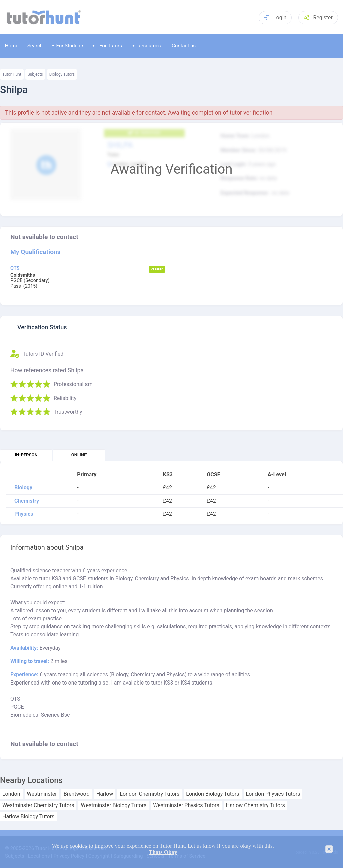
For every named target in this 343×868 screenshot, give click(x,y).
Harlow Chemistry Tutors (255, 805)
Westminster (42, 794)
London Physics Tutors (273, 794)
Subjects (35, 74)
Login (275, 18)
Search (35, 46)
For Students (68, 46)
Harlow (105, 794)
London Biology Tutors (213, 794)
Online (79, 455)
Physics (24, 514)
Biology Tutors (62, 74)
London (11, 794)
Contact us (184, 46)
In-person (26, 455)
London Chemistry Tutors (149, 794)
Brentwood (77, 794)
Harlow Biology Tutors (28, 817)
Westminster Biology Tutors (114, 805)
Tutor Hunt (12, 74)
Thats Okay (163, 852)
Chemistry (27, 501)
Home (12, 46)
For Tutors (107, 46)
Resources (147, 46)
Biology (23, 488)
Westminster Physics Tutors (186, 805)
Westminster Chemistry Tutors (38, 805)
